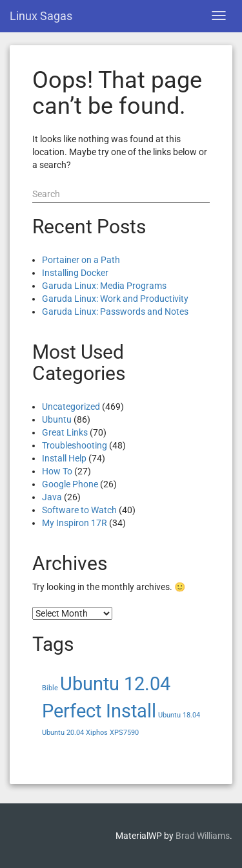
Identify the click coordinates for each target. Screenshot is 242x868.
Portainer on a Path (81, 260)
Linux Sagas (41, 16)
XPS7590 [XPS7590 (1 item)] (124, 733)
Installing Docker (75, 273)
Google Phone (70, 484)
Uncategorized (71, 407)
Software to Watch (79, 510)
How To (57, 471)
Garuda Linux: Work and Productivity (115, 299)
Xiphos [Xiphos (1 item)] (97, 733)
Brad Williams (203, 836)
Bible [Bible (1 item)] (50, 688)
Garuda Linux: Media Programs (104, 286)
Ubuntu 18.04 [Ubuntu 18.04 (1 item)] (179, 715)
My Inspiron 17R (75, 523)
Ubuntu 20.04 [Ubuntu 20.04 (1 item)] (63, 733)
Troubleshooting (75, 445)
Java (52, 497)
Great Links (65, 432)
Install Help (64, 458)
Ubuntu (57, 419)
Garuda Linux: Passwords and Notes (115, 312)
